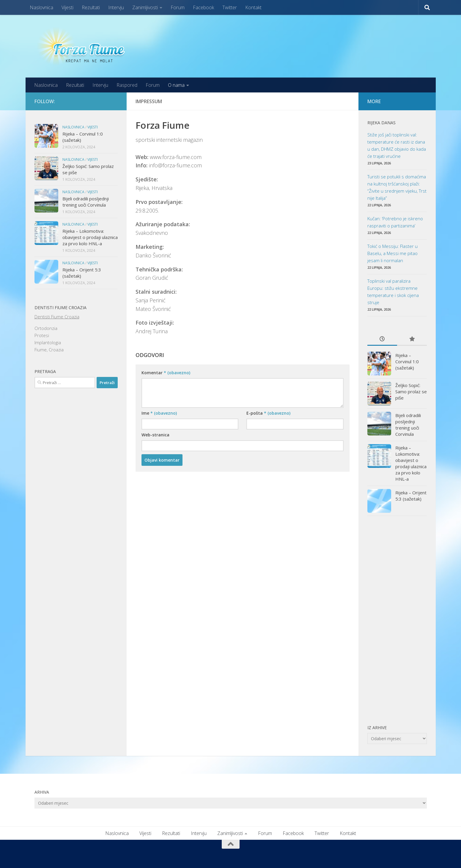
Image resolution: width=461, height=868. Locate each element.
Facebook (203, 7)
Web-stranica (155, 435)
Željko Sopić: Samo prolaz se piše (411, 391)
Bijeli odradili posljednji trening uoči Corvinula (86, 202)
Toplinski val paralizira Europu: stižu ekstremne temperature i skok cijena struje (393, 292)
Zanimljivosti (145, 7)
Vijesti (67, 7)
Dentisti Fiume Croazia (57, 317)
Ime (159, 413)
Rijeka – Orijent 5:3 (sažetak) (411, 496)
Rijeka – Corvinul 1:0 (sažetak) (407, 361)
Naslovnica (41, 7)
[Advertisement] (397, 620)
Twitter (230, 7)
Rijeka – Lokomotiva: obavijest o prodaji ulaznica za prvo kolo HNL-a (90, 237)
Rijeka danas (381, 123)
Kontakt (253, 7)
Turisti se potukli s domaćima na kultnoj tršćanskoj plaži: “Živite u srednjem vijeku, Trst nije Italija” (397, 187)
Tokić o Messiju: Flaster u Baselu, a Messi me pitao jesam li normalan (392, 253)
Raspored (127, 85)
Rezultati (91, 7)
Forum (178, 7)
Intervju (116, 7)
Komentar (166, 373)
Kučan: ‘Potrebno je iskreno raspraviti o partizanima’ (395, 222)
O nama (176, 85)
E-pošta (268, 413)
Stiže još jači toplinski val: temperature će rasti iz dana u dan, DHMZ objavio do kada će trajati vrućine (397, 145)
